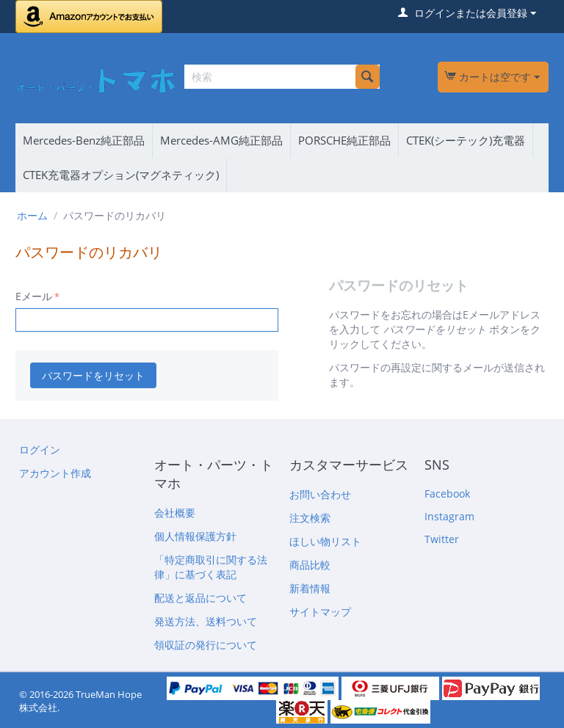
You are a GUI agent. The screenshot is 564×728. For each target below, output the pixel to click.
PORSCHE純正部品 (344, 140)
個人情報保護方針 (195, 536)
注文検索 (310, 518)
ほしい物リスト (325, 541)
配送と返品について (200, 598)
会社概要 (175, 513)
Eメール (34, 296)
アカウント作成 (55, 473)
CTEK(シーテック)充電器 (466, 140)
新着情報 (310, 588)
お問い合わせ (320, 494)
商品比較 (310, 565)
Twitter (442, 539)
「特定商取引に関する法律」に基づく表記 (211, 567)
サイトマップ (320, 612)
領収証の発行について (206, 645)
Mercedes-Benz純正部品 (84, 140)
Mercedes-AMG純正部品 (221, 140)
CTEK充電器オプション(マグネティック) (121, 175)
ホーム (32, 215)
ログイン (40, 449)
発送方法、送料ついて (206, 621)
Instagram (449, 516)
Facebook (447, 494)
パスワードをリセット (93, 375)
